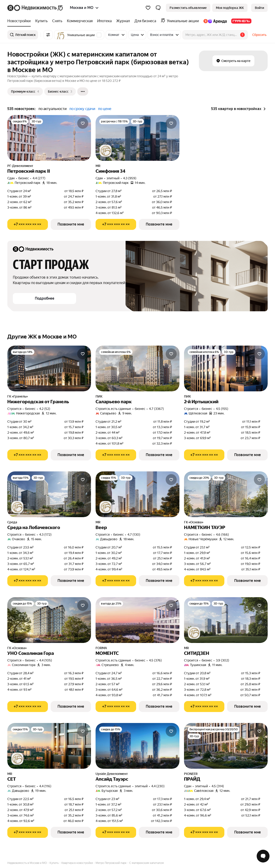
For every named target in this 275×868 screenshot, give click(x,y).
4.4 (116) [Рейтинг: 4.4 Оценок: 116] (45, 786)
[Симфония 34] (137, 138)
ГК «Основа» (194, 522)
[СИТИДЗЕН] (226, 620)
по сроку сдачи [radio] (82, 109)
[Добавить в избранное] (83, 123)
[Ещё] (83, 91)
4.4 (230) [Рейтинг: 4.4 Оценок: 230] (158, 786)
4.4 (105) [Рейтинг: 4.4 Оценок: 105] (46, 660)
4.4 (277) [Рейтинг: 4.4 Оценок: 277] (39, 178)
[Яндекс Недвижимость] (39, 8)
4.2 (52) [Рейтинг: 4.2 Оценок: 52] (45, 409)
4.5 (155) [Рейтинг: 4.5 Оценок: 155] (222, 409)
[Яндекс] (10, 8)
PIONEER (191, 774)
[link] (259, 8)
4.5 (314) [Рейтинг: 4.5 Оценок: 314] (218, 786)
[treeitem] (20, 21)
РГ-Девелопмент (20, 166)
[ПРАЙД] (226, 746)
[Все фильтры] (48, 35)
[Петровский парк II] (49, 138)
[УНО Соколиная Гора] (49, 620)
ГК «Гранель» (18, 396)
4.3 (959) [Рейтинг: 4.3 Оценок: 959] (130, 178)
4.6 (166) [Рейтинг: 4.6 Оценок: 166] (222, 535)
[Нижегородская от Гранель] (49, 368)
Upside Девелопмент (112, 774)
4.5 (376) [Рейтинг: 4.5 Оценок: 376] (155, 660)
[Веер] (137, 494)
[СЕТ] (49, 746)
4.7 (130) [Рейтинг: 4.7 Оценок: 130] (134, 535)
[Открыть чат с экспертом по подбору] (263, 856)
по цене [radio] (105, 109)
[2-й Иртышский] (226, 368)
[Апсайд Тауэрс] (137, 746)
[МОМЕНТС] (137, 620)
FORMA (101, 648)
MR (98, 166)
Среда (12, 522)
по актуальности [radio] (53, 109)
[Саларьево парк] (137, 368)
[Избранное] (148, 8)
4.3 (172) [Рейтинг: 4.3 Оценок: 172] (45, 535)
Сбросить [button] (259, 35)
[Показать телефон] (28, 224)
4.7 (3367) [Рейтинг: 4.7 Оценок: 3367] (156, 409)
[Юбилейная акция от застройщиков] (106, 151)
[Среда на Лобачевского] (49, 494)
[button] (158, 8)
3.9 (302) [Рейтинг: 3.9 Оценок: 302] (223, 660)
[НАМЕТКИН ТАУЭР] (226, 494)
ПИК (99, 396)
